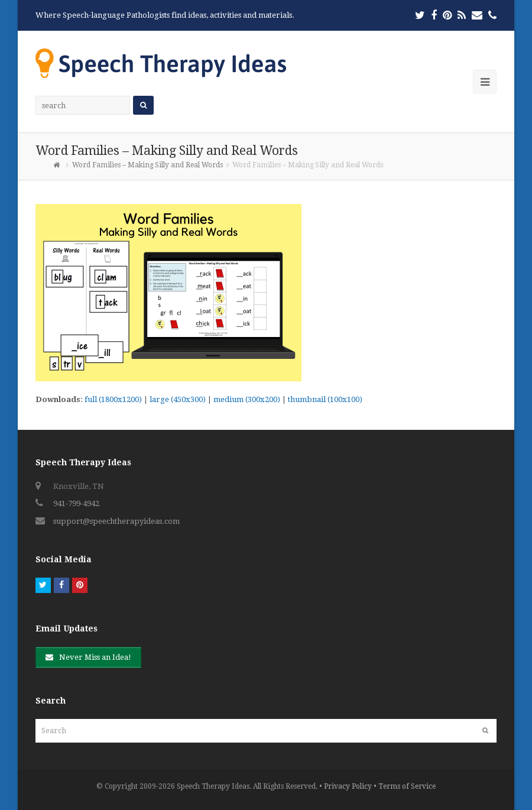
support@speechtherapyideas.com (116, 521)
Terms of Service (407, 786)
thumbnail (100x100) (325, 399)
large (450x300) (178, 399)
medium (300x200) (247, 399)
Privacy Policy (348, 786)
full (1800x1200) (113, 399)
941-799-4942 (76, 503)
